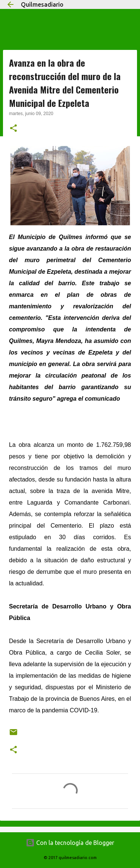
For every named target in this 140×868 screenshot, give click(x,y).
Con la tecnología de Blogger (70, 843)
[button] (13, 129)
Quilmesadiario (42, 4)
